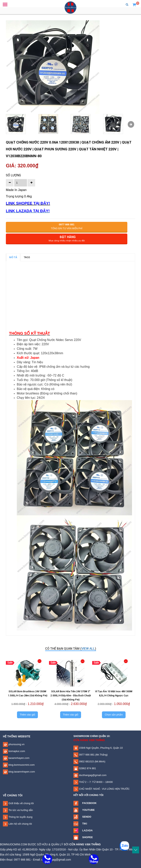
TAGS (27, 257)
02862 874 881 (87, 768)
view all (88, 649)
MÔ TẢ (13, 257)
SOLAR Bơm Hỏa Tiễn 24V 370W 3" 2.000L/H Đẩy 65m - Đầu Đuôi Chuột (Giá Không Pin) (71, 695)
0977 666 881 (86, 755)
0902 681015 (86, 761)
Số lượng (13, 175)
